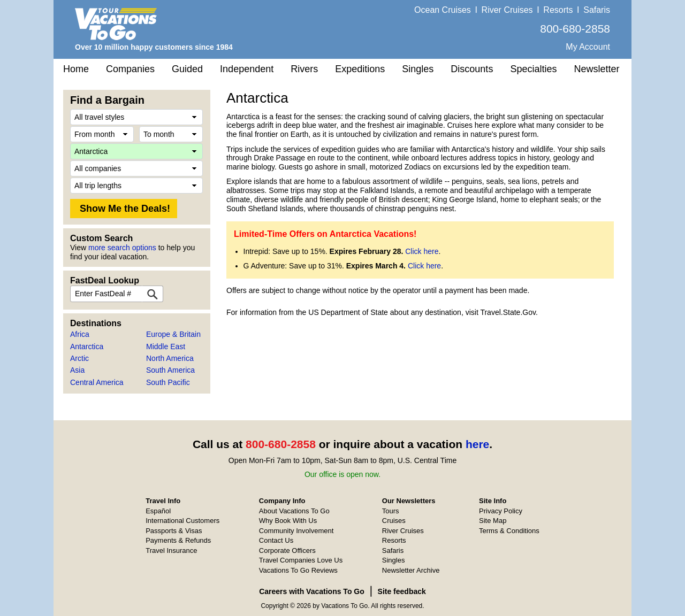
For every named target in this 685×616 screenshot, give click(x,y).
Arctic (79, 358)
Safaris (597, 10)
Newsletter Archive (411, 570)
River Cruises (507, 10)
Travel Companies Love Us (301, 560)
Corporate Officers (287, 550)
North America (170, 358)
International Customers (182, 521)
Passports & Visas (174, 531)
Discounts (472, 69)
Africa (80, 334)
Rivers (304, 69)
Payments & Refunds (178, 540)
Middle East (166, 346)
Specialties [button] (533, 69)
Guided (187, 69)
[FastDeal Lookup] (153, 294)
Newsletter (596, 69)
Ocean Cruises (443, 10)
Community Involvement (296, 531)
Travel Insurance (171, 550)
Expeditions (360, 69)
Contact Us (276, 540)
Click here (422, 251)
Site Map (493, 521)
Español (158, 511)
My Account (588, 47)
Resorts (558, 10)
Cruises (394, 521)
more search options (122, 248)
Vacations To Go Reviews (298, 570)
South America (170, 370)
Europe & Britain (173, 334)
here (477, 444)
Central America (97, 382)
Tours (391, 511)
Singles (418, 69)
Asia (77, 370)
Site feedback (402, 591)
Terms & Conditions (509, 531)
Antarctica (87, 346)
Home (76, 69)
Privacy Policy (501, 511)
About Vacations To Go (294, 511)
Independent (247, 69)
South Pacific (168, 382)
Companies (130, 69)
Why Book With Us (288, 521)
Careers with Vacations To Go (312, 591)
